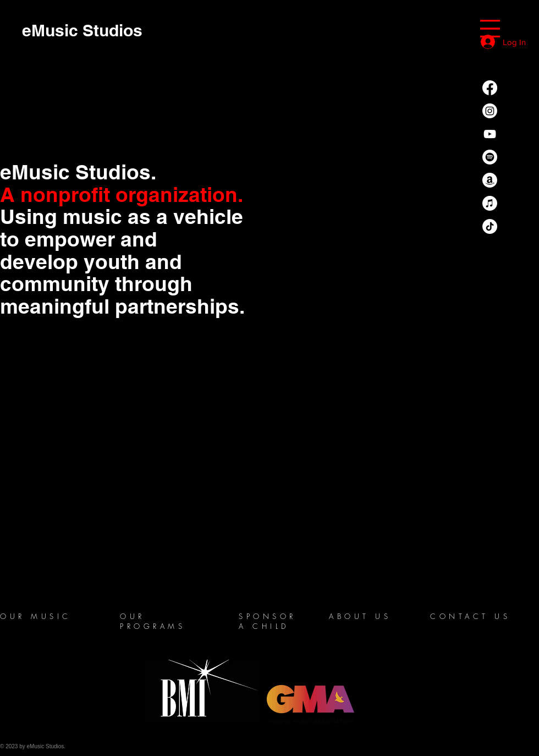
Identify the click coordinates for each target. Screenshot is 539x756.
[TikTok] (490, 226)
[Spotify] (490, 157)
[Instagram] (490, 111)
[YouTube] (490, 134)
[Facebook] (490, 88)
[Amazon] (490, 180)
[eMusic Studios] (82, 30)
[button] (490, 29)
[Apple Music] (490, 203)
